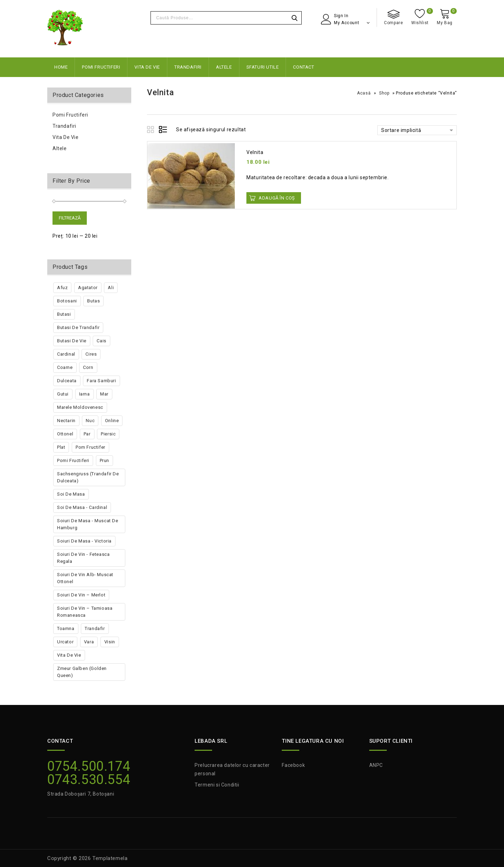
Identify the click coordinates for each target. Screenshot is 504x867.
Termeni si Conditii (217, 785)
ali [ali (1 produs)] (111, 288)
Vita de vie (147, 67)
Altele (224, 67)
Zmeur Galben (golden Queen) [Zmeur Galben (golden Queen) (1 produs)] (82, 672)
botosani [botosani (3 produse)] (67, 301)
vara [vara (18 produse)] (89, 642)
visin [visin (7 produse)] (110, 642)
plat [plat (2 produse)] (61, 447)
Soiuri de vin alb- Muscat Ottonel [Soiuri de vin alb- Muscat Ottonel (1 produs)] (85, 578)
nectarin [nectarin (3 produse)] (66, 421)
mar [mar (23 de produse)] (104, 394)
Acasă (364, 93)
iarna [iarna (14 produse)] (85, 394)
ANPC (376, 765)
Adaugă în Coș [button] (277, 198)
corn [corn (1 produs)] (88, 367)
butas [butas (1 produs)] (93, 301)
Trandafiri (188, 67)
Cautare (294, 18)
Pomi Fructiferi (101, 67)
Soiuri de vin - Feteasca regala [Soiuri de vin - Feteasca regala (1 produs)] (83, 558)
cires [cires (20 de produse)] (91, 354)
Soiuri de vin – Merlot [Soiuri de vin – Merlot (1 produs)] (81, 595)
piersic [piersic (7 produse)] (108, 434)
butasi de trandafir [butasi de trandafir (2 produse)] (78, 327)
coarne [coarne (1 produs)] (65, 367)
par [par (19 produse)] (87, 434)
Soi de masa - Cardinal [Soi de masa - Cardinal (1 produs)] (82, 507)
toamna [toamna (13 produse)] (66, 628)
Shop (384, 93)
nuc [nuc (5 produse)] (90, 421)
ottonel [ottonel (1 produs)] (65, 434)
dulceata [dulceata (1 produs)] (67, 381)
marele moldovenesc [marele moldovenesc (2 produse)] (80, 407)
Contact (303, 67)
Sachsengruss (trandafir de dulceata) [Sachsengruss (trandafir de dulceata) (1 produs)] (88, 477)
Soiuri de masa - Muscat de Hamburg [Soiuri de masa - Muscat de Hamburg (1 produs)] (88, 524)
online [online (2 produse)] (112, 421)
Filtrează (70, 218)
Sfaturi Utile (263, 67)
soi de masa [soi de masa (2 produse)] (71, 494)
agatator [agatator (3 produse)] (88, 288)
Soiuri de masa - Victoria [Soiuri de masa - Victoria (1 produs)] (84, 541)
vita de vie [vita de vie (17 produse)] (69, 655)
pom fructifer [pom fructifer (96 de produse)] (90, 447)
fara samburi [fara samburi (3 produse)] (101, 381)
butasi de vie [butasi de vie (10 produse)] (72, 341)
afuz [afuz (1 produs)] (62, 288)
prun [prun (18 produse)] (104, 460)
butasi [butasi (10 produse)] (64, 314)
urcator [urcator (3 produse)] (65, 642)
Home (61, 67)
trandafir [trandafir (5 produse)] (95, 628)
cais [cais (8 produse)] (101, 341)
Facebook (293, 765)
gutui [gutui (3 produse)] (63, 394)
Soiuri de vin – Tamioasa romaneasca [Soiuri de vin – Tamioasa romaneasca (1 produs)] (85, 612)
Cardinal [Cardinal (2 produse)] (66, 354)
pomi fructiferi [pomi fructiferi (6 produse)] (73, 460)
